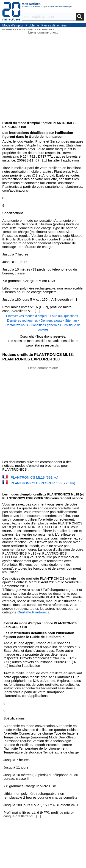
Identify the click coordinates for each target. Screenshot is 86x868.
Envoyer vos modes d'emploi (27, 316)
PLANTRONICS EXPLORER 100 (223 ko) (43, 483)
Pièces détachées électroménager (54, 26)
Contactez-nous (17, 325)
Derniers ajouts (51, 321)
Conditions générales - (47, 325)
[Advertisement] (43, 413)
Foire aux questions (64, 316)
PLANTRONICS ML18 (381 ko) (35, 477)
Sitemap (71, 321)
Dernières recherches (22, 321)
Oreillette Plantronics (33, 612)
